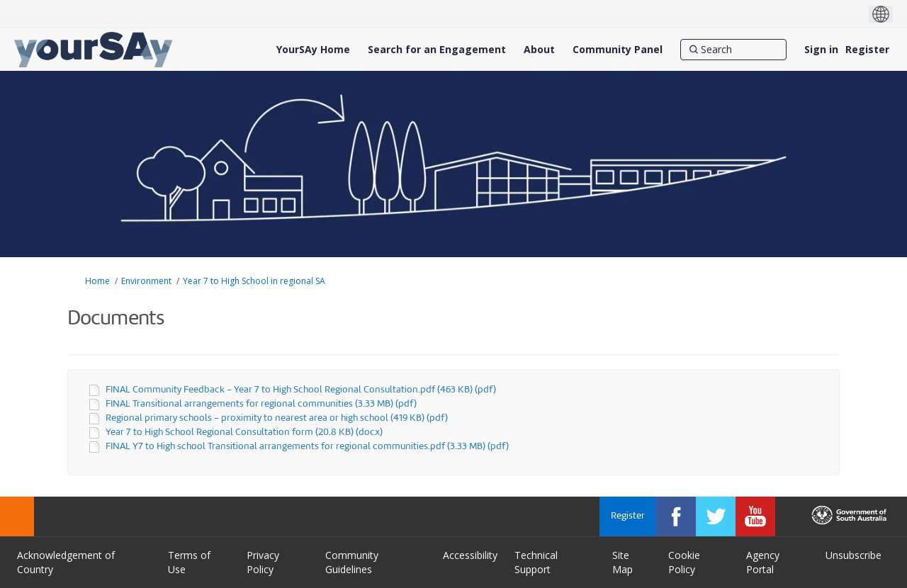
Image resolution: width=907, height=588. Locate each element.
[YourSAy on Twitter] (716, 516)
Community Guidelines (352, 562)
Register (867, 49)
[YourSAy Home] (313, 50)
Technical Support (536, 562)
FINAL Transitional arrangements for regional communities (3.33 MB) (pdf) (261, 404)
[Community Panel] (618, 50)
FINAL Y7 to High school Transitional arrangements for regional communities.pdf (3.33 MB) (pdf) (307, 447)
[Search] (733, 50)
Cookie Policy (684, 562)
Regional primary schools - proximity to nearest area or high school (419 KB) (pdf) (277, 418)
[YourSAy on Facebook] (676, 516)
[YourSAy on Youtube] (755, 516)
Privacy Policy (263, 562)
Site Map (622, 562)
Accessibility (470, 555)
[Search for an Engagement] (437, 50)
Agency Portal (763, 562)
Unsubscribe (854, 555)
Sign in (821, 49)
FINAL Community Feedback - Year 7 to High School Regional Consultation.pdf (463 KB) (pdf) (301, 390)
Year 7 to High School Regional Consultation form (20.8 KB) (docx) (244, 432)
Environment (146, 281)
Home (97, 281)
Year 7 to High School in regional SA (254, 281)
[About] (539, 50)
